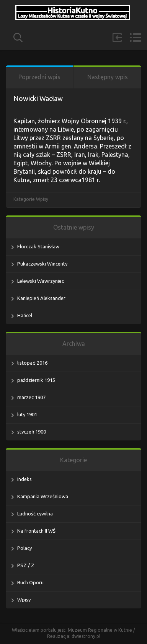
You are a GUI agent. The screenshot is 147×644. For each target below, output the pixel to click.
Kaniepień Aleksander (41, 298)
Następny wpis (108, 77)
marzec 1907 (31, 397)
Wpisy (42, 199)
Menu (135, 37)
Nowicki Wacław (38, 98)
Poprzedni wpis (39, 77)
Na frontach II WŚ (36, 531)
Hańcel (25, 315)
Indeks (24, 479)
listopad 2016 (32, 363)
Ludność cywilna (35, 514)
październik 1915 (36, 380)
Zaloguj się (117, 37)
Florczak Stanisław (38, 246)
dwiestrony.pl (86, 636)
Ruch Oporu (30, 582)
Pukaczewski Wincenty (42, 264)
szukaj (18, 38)
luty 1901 (27, 414)
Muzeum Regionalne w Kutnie (100, 630)
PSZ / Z (26, 565)
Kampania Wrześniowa (43, 496)
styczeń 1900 (32, 432)
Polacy (24, 548)
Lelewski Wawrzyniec (41, 281)
